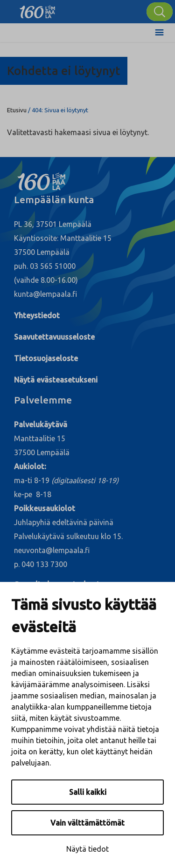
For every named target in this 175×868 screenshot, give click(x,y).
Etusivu (17, 110)
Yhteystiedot (37, 315)
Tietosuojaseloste (46, 358)
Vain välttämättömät (87, 823)
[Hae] (160, 12)
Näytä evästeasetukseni (56, 380)
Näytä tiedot (87, 849)
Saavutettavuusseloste (54, 337)
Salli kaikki (88, 792)
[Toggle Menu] (159, 33)
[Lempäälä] (37, 9)
